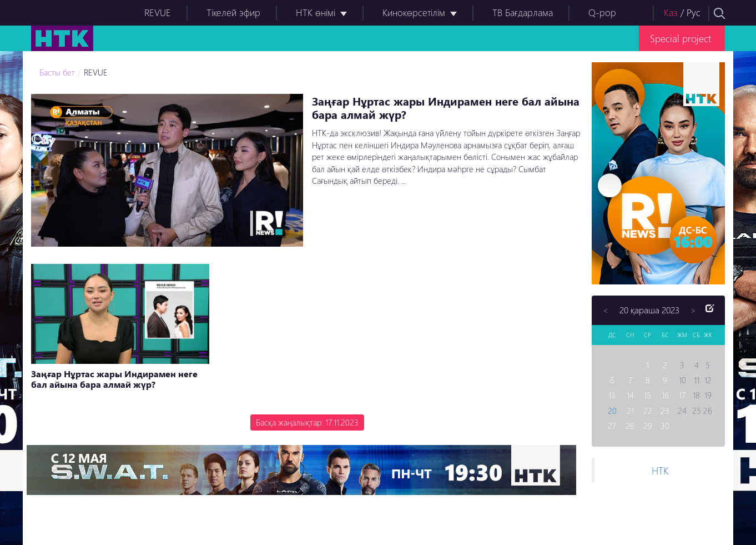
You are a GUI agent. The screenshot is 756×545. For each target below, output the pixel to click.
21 (630, 411)
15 (647, 395)
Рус (694, 12)
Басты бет (57, 72)
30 (665, 426)
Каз (671, 12)
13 (612, 395)
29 (648, 426)
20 (612, 411)
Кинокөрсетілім (414, 12)
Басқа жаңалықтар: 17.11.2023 (307, 422)
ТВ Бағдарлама (523, 12)
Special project (681, 38)
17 (682, 395)
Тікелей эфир (233, 12)
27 (612, 426)
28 (630, 426)
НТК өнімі (316, 12)
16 (665, 395)
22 (648, 411)
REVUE (158, 12)
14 (630, 395)
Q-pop (602, 12)
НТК (660, 470)
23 (665, 411)
